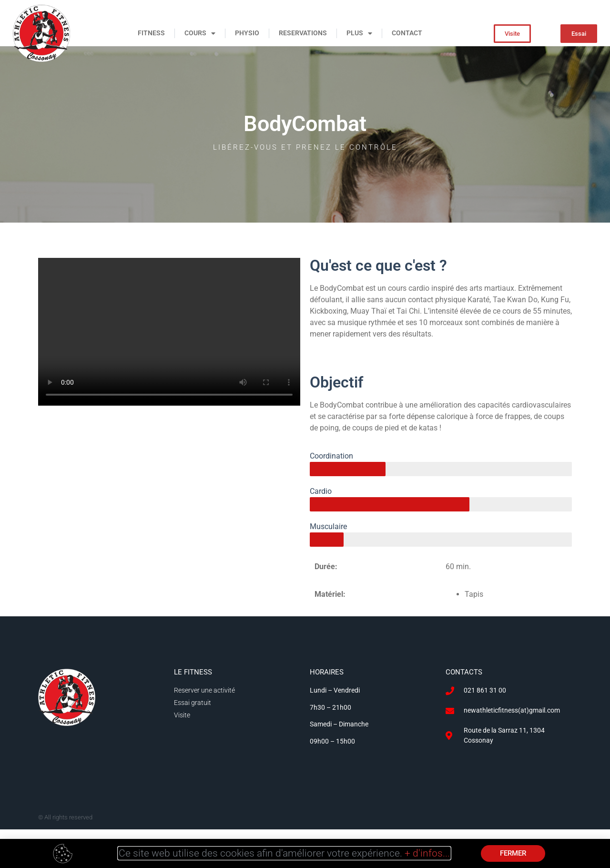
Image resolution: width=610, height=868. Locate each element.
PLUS (359, 33)
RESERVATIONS (303, 33)
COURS (200, 33)
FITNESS (151, 33)
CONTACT (407, 33)
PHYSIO (247, 33)
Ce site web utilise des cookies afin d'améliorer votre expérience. (284, 853)
